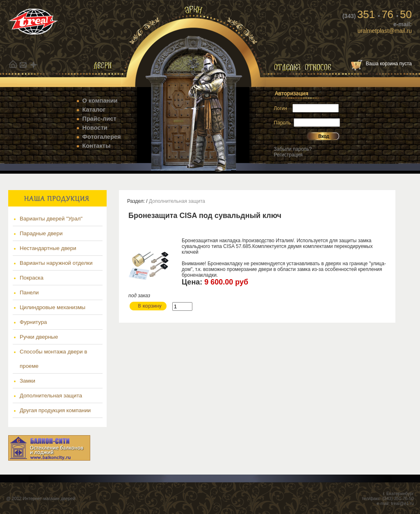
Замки (27, 381)
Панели (29, 293)
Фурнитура (33, 322)
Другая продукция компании (55, 410)
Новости (95, 128)
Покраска (32, 278)
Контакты (96, 146)
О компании (100, 101)
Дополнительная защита (51, 396)
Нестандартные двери (48, 248)
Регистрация (288, 155)
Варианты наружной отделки (56, 263)
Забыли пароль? (293, 149)
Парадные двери (41, 233)
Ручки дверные (39, 337)
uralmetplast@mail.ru (385, 31)
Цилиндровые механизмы (52, 307)
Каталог (94, 110)
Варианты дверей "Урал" (51, 219)
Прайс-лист (99, 119)
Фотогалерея (101, 137)
